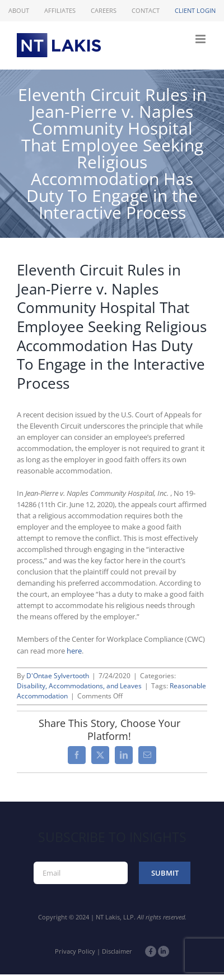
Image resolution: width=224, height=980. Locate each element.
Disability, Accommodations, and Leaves (79, 686)
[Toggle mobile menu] (201, 39)
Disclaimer (117, 951)
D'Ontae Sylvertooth (58, 676)
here (74, 651)
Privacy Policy (75, 951)
